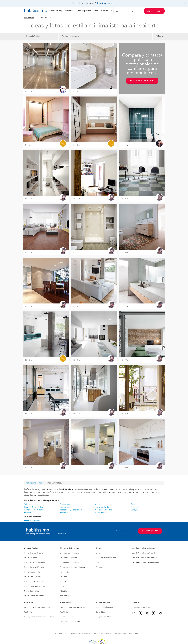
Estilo (64, 36)
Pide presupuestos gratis (142, 81)
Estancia (30, 36)
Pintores (63, 582)
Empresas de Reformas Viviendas (73, 567)
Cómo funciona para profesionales (74, 607)
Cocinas (99, 504)
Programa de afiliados (105, 617)
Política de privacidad (81, 634)
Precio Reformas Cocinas (34, 582)
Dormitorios (65, 504)
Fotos (98, 562)
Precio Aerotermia (31, 558)
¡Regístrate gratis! (105, 3)
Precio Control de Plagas (34, 596)
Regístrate (28, 612)
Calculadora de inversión (70, 622)
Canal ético (100, 612)
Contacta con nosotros (141, 607)
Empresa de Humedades (70, 562)
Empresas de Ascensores (70, 553)
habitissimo (29, 18)
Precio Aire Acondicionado (35, 572)
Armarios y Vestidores (34, 510)
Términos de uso (60, 634)
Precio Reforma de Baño (34, 553)
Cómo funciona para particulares (37, 607)
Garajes (134, 510)
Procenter (100, 567)
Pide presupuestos (154, 11)
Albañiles (64, 591)
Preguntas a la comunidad (106, 558)
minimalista (73, 36)
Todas (38, 36)
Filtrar (161, 36)
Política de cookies (103, 634)
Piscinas (28, 513)
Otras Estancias (102, 513)
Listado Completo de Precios (144, 548)
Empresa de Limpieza (68, 558)
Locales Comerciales (33, 507)
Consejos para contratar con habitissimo (40, 617)
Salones (28, 504)
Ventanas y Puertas (103, 510)
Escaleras (64, 513)
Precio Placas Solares (32, 577)
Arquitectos (65, 596)
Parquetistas (65, 572)
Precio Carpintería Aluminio (35, 586)
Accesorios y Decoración (71, 510)
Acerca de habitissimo (105, 607)
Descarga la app (66, 617)
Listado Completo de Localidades (145, 562)
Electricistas (65, 586)
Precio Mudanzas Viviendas (35, 562)
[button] (26, 92)
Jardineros (64, 577)
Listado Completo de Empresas (144, 558)
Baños (134, 504)
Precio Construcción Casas (34, 567)
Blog (98, 553)
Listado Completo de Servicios (144, 553)
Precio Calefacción (31, 591)
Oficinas (134, 507)
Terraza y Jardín (102, 507)
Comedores (65, 507)
